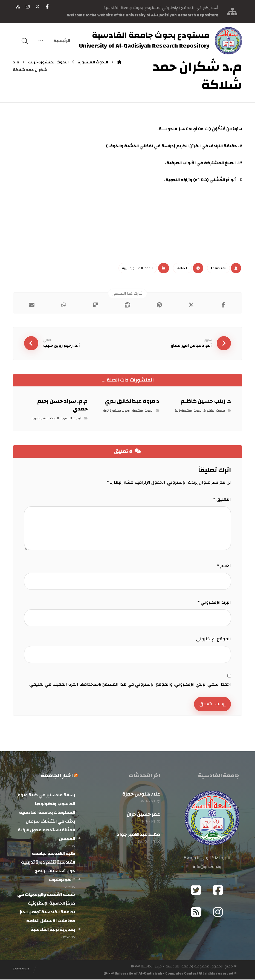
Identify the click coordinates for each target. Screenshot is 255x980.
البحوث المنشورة (214, 411)
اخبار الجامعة (57, 776)
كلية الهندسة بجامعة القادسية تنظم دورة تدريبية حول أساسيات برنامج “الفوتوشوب (48, 867)
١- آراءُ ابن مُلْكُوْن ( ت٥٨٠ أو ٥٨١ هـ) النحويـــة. (200, 129)
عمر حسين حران (143, 815)
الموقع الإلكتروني (214, 639)
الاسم (224, 566)
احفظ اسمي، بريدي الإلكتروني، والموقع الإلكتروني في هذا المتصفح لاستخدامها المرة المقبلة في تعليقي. (130, 685)
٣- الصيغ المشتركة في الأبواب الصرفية (204, 163)
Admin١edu (218, 268)
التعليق (222, 500)
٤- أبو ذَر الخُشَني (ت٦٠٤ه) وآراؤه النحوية (204, 180)
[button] (47, 7)
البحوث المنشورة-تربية (138, 268)
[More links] (41, 41)
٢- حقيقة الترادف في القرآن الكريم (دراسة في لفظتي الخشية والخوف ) (174, 146)
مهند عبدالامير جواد (138, 835)
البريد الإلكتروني (214, 603)
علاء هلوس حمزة (141, 795)
